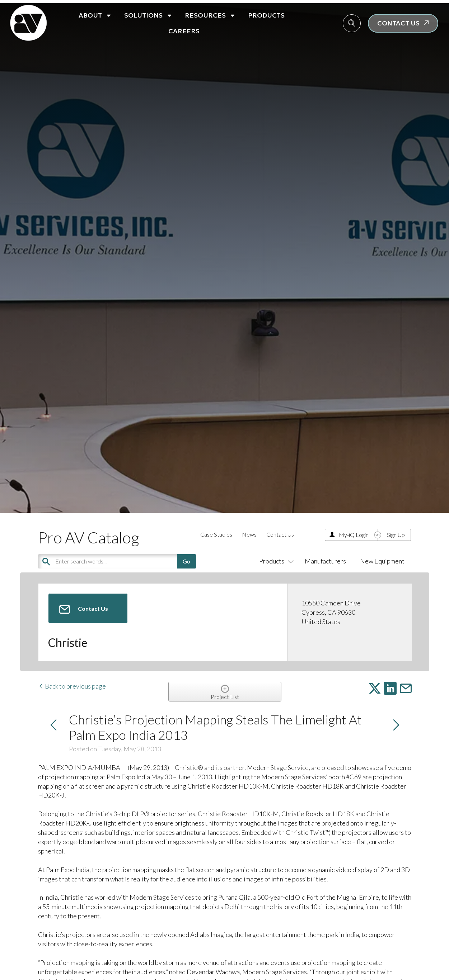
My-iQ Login (354, 535)
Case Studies (216, 534)
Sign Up (396, 535)
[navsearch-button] (352, 23)
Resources (210, 15)
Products (266, 15)
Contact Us (280, 534)
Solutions (148, 15)
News (249, 534)
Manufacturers (325, 561)
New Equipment (382, 561)
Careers (184, 31)
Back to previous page (72, 686)
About (95, 15)
